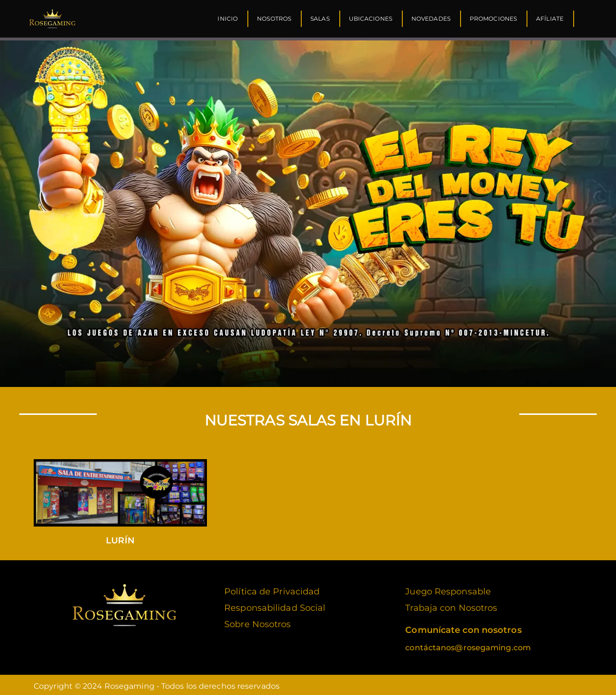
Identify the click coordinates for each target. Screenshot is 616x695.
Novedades (431, 19)
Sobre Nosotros (257, 621)
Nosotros (274, 19)
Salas (320, 19)
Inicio (228, 19)
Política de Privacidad (272, 589)
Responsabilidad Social (275, 605)
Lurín (120, 538)
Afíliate (550, 19)
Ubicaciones (371, 19)
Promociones (493, 19)
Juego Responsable (448, 589)
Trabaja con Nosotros (451, 605)
